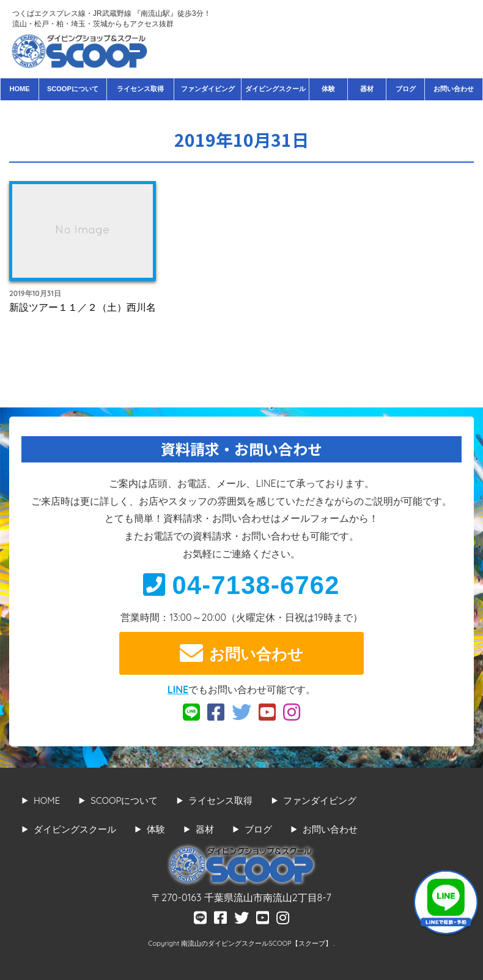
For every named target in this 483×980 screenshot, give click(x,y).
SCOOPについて (73, 89)
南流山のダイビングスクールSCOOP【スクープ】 (257, 943)
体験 (328, 89)
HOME (19, 89)
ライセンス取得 (140, 89)
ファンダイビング (208, 89)
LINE (178, 689)
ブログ (406, 89)
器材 (367, 89)
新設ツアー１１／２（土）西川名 (83, 307)
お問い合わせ (454, 89)
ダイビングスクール (275, 89)
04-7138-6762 (241, 585)
